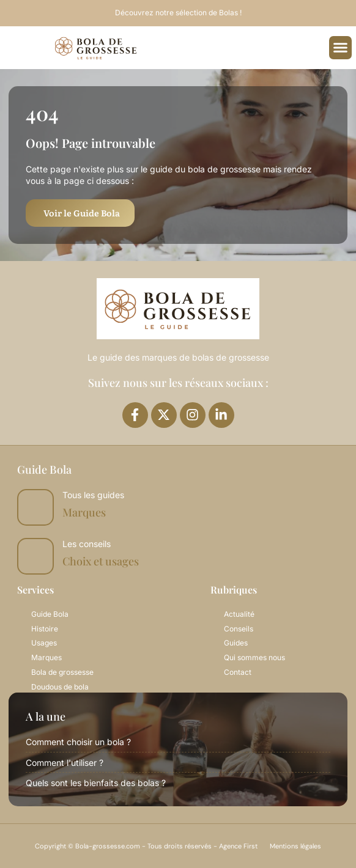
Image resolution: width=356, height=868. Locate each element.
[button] (341, 48)
